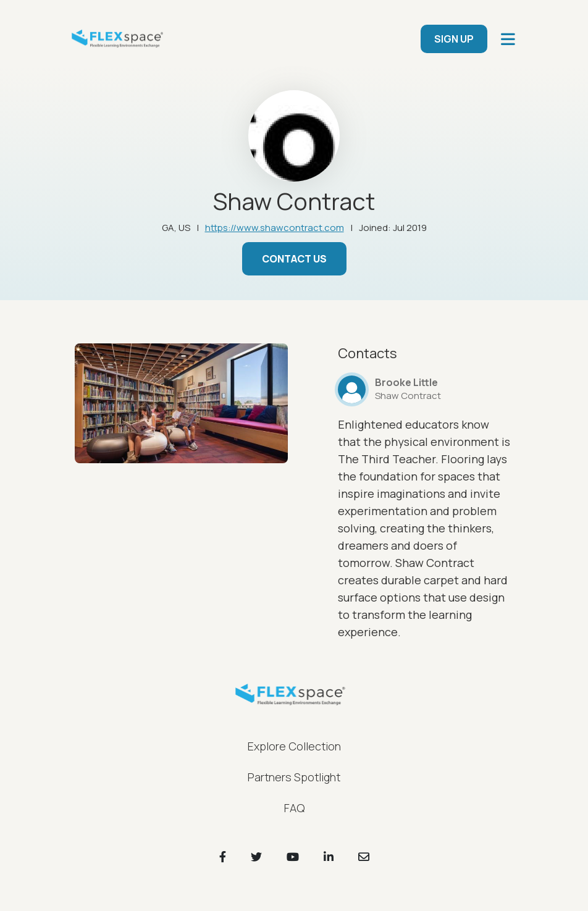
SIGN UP (454, 39)
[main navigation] (508, 39)
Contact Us (294, 259)
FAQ (294, 808)
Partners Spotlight (294, 777)
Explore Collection (294, 746)
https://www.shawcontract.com (275, 228)
